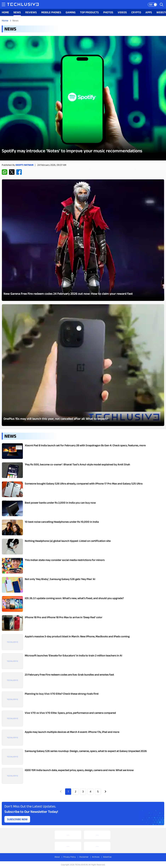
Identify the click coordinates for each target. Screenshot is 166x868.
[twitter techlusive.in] (12, 172)
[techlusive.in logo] (23, 5)
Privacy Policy (70, 857)
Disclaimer (84, 857)
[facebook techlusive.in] (19, 172)
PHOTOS (108, 12)
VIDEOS (122, 12)
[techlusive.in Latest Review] (83, 98)
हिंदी (151, 5)
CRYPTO (136, 12)
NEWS (17, 12)
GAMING (71, 12)
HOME (5, 12)
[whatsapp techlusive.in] (5, 172)
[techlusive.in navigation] (4, 4)
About (57, 857)
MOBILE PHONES (51, 12)
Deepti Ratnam (25, 165)
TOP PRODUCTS (89, 12)
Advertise (107, 857)
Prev (61, 792)
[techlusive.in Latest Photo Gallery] (83, 240)
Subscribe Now (17, 819)
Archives (96, 857)
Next (105, 792)
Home (5, 20)
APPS (149, 12)
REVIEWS (31, 12)
